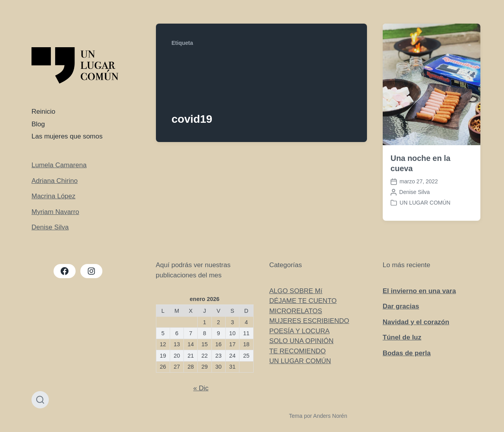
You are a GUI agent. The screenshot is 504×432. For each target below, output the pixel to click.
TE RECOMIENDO (298, 351)
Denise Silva (50, 227)
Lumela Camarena (59, 165)
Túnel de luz (402, 337)
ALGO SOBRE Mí (296, 291)
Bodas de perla (407, 353)
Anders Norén (330, 416)
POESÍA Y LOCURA (299, 331)
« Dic (201, 388)
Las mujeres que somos (67, 136)
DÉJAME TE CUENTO (303, 301)
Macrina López (54, 196)
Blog (38, 124)
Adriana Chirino (55, 181)
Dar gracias (401, 306)
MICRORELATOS (296, 311)
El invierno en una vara (419, 291)
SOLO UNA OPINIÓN (301, 341)
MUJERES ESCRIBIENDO (309, 321)
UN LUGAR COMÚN (425, 203)
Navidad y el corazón (416, 322)
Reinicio (43, 112)
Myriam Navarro (55, 212)
